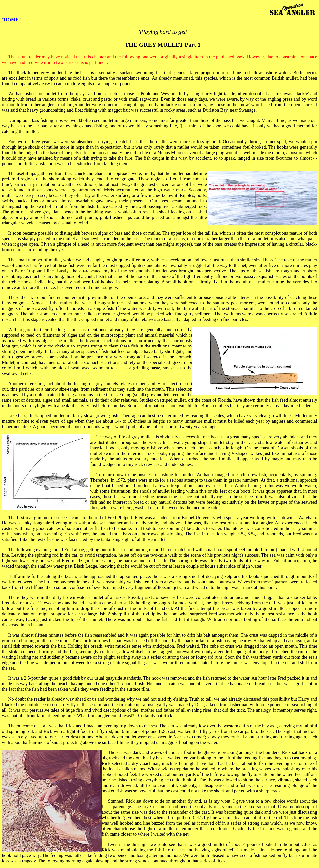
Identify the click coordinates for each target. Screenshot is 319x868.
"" (12, 20)
